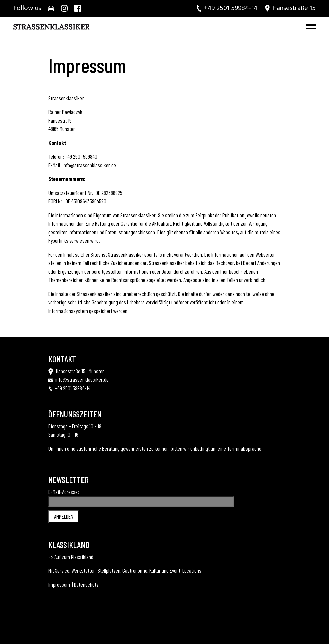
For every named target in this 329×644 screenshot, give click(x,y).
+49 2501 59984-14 (73, 388)
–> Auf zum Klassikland (71, 557)
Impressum (59, 584)
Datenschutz (86, 584)
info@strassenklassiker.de (89, 165)
